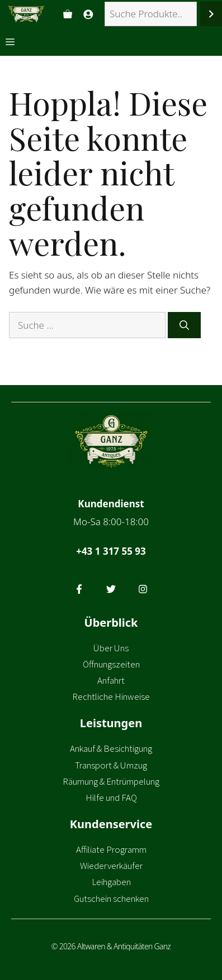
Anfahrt (111, 680)
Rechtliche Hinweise (111, 696)
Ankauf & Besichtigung (111, 748)
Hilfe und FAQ (111, 798)
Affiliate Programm (111, 849)
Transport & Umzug (111, 765)
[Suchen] (211, 14)
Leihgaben (111, 882)
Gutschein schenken (111, 899)
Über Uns (111, 648)
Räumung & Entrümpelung (111, 781)
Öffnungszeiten (111, 664)
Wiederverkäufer (111, 866)
